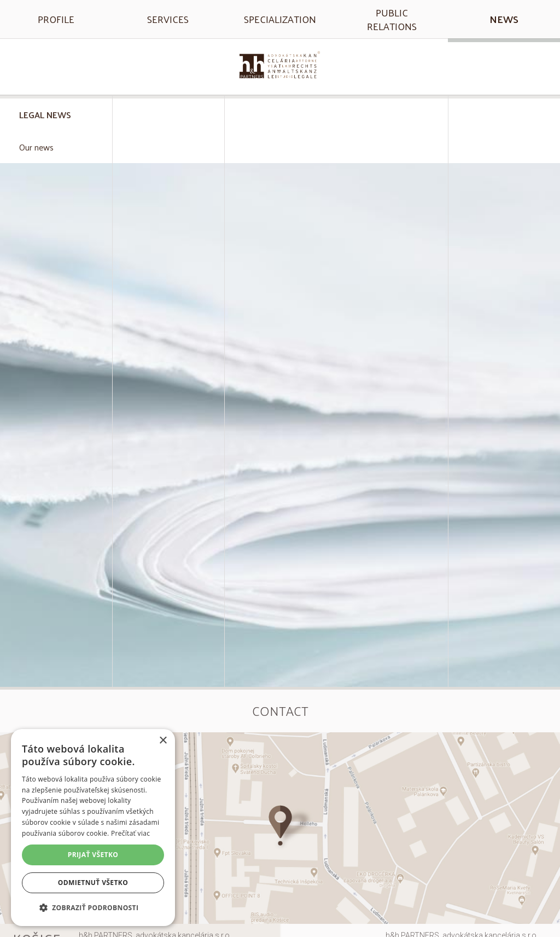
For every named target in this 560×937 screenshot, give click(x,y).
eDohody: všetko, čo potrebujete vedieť (56, 203)
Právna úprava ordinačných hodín (56, 538)
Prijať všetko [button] (93, 855)
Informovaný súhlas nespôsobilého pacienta (56, 660)
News (504, 19)
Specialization (280, 19)
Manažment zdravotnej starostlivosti (56, 599)
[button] (93, 908)
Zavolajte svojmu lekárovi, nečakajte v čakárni (56, 264)
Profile (56, 19)
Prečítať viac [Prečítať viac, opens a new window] (130, 833)
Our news (36, 147)
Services (168, 19)
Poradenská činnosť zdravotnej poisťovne (56, 325)
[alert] (93, 828)
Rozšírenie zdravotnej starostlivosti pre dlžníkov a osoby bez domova (56, 391)
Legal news (45, 115)
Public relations (392, 19)
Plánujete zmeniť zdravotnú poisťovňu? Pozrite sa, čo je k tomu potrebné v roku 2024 (56, 467)
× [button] (163, 741)
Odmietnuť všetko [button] (93, 883)
